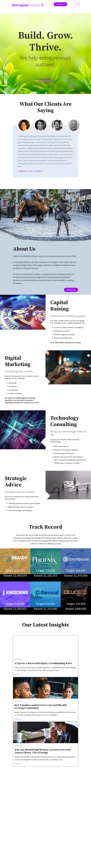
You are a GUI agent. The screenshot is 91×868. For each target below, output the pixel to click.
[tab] (24, 125)
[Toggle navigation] (77, 4)
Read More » (18, 678)
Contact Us (60, 4)
